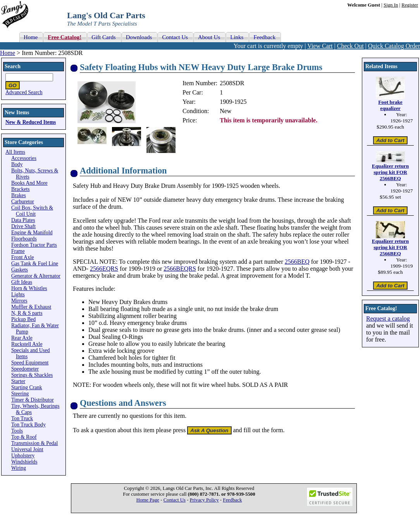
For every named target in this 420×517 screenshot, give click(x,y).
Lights (18, 295)
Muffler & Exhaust (31, 307)
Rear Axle (22, 338)
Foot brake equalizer (390, 105)
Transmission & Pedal (34, 443)
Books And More (29, 183)
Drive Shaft (23, 226)
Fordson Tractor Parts (34, 245)
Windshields (24, 462)
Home (8, 53)
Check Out (350, 46)
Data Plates (23, 220)
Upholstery (23, 456)
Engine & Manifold (32, 233)
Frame (18, 251)
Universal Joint (27, 449)
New (225, 111)
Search (13, 66)
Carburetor (23, 202)
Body (17, 164)
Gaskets (20, 270)
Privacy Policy (204, 500)
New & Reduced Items (31, 122)
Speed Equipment (30, 363)
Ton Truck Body (28, 425)
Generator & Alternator (36, 276)
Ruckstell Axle (27, 344)
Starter (18, 381)
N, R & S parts (27, 313)
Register (410, 5)
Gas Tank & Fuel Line (35, 264)
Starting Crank (27, 387)
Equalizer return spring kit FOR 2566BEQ (390, 172)
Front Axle (23, 257)
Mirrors (19, 301)
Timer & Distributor (33, 400)
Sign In (391, 5)
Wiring (19, 468)
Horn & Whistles (29, 288)
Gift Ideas (22, 282)
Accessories (24, 158)
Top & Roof (24, 437)
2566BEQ (297, 262)
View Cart (320, 46)
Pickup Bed (23, 319)
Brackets (21, 189)
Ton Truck (22, 418)
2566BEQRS (180, 269)
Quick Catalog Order (394, 46)
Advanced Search (24, 92)
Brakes (19, 195)
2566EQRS (104, 269)
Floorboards (24, 239)
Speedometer (25, 369)
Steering (20, 394)
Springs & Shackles (32, 375)
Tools (17, 431)
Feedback (232, 500)
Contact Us (175, 500)
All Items (15, 152)
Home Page (148, 500)
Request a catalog (388, 319)
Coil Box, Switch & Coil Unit (32, 211)
